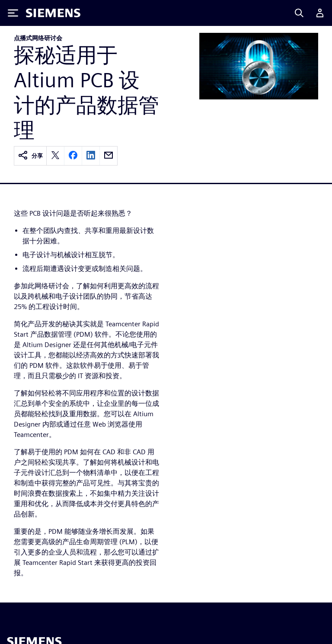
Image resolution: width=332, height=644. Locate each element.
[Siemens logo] (53, 13)
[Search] (299, 13)
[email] (109, 156)
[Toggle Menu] (13, 13)
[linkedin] (91, 156)
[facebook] (73, 156)
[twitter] (55, 156)
